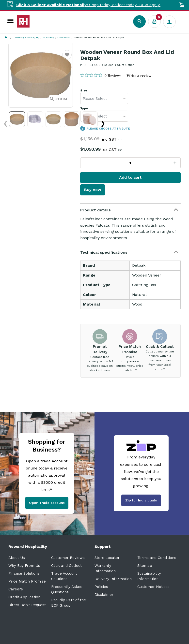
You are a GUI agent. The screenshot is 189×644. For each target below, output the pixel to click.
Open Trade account (47, 503)
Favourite (67, 58)
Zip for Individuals (141, 500)
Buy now (93, 190)
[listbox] (104, 98)
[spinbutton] (130, 163)
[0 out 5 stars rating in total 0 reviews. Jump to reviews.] (101, 75)
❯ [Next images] (103, 123)
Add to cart (130, 177)
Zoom (61, 99)
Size (84, 91)
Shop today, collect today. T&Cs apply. (94, 5)
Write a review (139, 76)
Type (84, 109)
